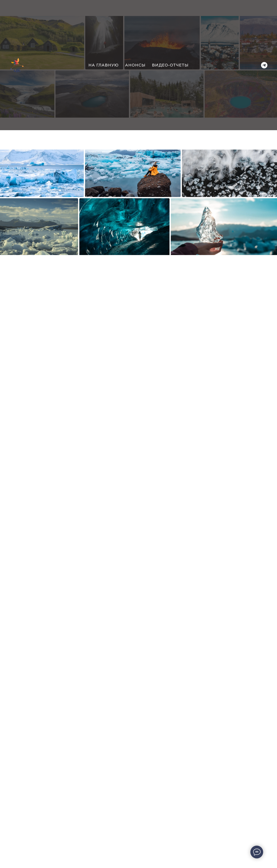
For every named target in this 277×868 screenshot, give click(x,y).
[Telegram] (264, 65)
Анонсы (135, 65)
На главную (104, 65)
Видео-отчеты (170, 65)
